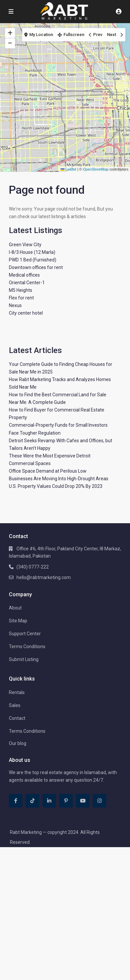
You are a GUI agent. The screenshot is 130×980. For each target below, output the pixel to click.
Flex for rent (21, 298)
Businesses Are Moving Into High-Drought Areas (59, 479)
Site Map (18, 621)
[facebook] (16, 801)
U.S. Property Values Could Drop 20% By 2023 (56, 486)
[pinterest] (66, 801)
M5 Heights (21, 290)
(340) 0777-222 (33, 567)
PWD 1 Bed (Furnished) (33, 260)
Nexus (15, 305)
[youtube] (83, 801)
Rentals (17, 692)
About (15, 608)
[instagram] (100, 801)
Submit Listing (24, 659)
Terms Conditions (27, 647)
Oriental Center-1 (27, 283)
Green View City (25, 245)
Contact (17, 718)
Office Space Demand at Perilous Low (48, 471)
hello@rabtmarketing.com (44, 577)
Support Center (25, 634)
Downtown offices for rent (36, 267)
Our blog (18, 743)
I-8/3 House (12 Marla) (32, 252)
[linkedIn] (49, 801)
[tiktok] (32, 801)
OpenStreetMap (96, 169)
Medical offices (24, 275)
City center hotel (26, 313)
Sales (15, 705)
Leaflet (68, 169)
